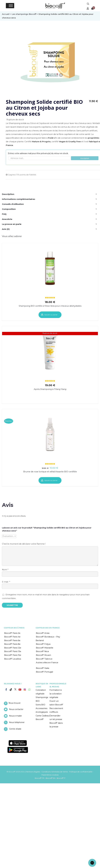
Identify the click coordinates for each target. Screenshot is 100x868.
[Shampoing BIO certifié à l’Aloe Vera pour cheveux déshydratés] (50, 268)
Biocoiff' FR (40, 778)
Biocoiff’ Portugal (44, 672)
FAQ (4, 214)
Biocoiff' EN (51, 778)
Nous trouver (15, 703)
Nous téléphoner (17, 722)
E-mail (6, 582)
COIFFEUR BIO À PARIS (14, 628)
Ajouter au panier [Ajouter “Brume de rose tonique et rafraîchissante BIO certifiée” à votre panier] (51, 480)
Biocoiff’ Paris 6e (12, 640)
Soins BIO (40, 705)
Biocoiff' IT (61, 778)
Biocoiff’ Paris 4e (12, 637)
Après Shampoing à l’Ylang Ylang (50, 389)
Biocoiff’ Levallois (13, 659)
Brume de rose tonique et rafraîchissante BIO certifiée (50, 472)
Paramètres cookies (50, 775)
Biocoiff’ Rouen (43, 655)
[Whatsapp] (29, 690)
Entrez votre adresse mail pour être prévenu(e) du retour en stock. (38, 153)
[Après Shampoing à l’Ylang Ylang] (50, 351)
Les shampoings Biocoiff (24, 14)
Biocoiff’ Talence (44, 659)
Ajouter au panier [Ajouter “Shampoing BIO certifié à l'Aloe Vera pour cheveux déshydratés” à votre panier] (51, 315)
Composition (9, 209)
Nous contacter (16, 709)
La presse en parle (12, 224)
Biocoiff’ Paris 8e (12, 644)
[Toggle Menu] (11, 6)
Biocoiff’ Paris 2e (12, 633)
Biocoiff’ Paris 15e (13, 655)
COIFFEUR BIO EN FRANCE (48, 628)
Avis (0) (6, 229)
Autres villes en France (47, 662)
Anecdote (7, 219)
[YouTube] (20, 690)
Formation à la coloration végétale (56, 694)
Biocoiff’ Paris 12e (13, 648)
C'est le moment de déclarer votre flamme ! (24, 544)
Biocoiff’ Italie (43, 668)
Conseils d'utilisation (13, 204)
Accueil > (7, 14)
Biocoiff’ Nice (42, 651)
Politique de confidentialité (81, 772)
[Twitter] (15, 689)
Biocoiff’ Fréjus (43, 644)
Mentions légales (33, 772)
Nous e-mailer (15, 716)
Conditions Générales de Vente (55, 772)
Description (8, 194)
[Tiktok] (11, 690)
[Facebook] (6, 689)
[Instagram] (25, 689)
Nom (5, 570)
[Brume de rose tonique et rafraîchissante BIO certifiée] (50, 434)
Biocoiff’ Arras (43, 633)
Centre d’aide (15, 729)
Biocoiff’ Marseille (45, 648)
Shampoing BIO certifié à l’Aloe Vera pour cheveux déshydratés (50, 306)
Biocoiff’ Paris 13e (13, 651)
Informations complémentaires (19, 199)
